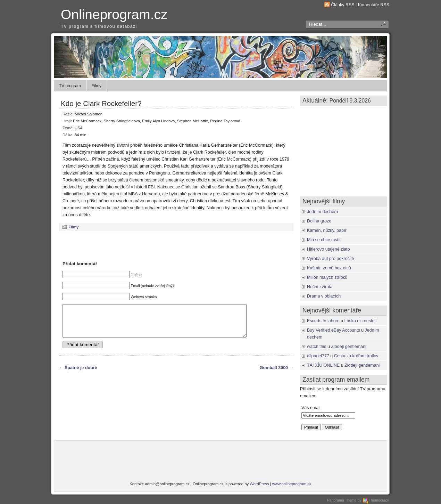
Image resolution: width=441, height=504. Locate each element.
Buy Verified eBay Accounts (334, 330)
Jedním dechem (322, 212)
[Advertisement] (176, 246)
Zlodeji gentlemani (348, 347)
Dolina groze (319, 221)
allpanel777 (318, 356)
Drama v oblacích (324, 296)
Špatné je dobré (81, 374)
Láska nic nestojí (361, 321)
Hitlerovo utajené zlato (328, 249)
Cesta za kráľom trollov (356, 356)
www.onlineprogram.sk (292, 484)
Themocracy (376, 500)
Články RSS (343, 5)
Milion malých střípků (327, 277)
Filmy (97, 86)
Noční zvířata (320, 287)
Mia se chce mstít (324, 240)
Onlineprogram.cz (114, 14)
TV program (70, 86)
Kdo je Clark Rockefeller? (101, 103)
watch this (317, 347)
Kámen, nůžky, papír (327, 230)
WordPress (259, 484)
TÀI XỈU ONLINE (323, 365)
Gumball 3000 (274, 374)
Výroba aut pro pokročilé (330, 259)
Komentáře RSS (374, 5)
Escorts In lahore (323, 321)
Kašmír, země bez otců (329, 268)
